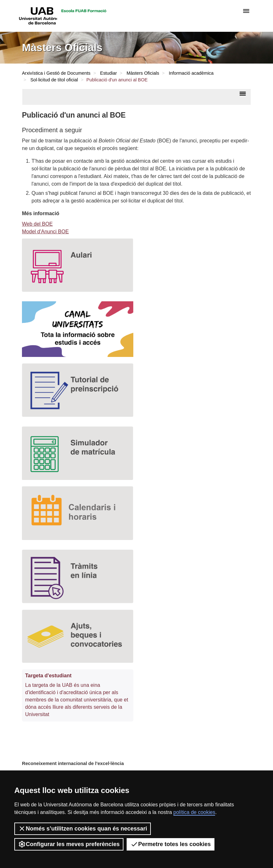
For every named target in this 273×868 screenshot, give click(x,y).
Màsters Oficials (143, 73)
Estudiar (109, 73)
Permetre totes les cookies (171, 844)
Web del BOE (37, 224)
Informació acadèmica (191, 73)
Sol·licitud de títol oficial (54, 80)
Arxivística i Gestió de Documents (56, 73)
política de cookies (194, 812)
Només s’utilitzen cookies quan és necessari (83, 829)
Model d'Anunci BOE (45, 232)
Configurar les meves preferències (69, 844)
